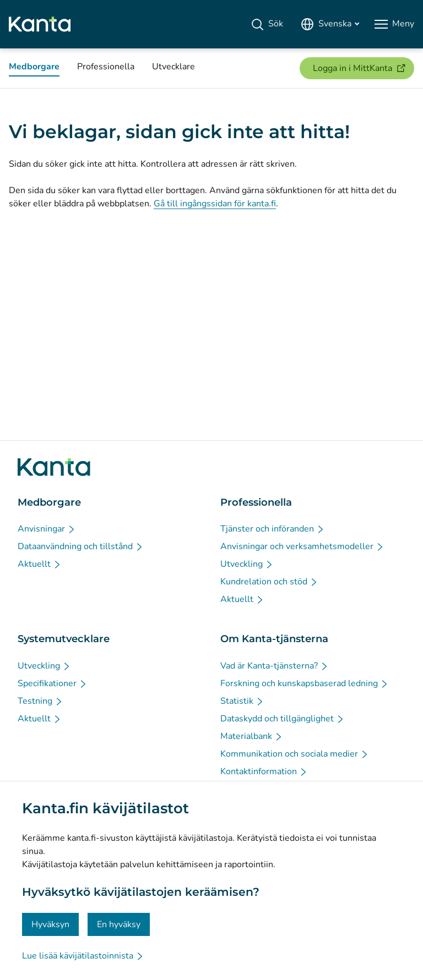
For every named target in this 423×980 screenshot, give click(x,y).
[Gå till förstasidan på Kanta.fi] (54, 467)
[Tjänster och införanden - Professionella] (273, 529)
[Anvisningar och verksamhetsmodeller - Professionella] (302, 546)
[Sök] (267, 24)
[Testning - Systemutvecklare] (40, 701)
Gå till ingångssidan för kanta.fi (215, 204)
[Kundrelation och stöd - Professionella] (269, 582)
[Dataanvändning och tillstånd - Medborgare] (81, 546)
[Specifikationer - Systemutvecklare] (53, 683)
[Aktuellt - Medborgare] (40, 564)
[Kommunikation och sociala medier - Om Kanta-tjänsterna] (295, 754)
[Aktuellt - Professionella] (242, 599)
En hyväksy (119, 924)
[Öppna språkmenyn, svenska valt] (330, 24)
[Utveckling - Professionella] (247, 564)
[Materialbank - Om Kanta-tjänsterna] (252, 736)
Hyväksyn (50, 924)
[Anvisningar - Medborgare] (47, 529)
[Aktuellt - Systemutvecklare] (40, 719)
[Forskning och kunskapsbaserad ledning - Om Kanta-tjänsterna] (305, 683)
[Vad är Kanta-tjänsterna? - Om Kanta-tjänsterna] (275, 666)
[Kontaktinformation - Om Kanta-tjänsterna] (264, 771)
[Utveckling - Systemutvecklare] (44, 666)
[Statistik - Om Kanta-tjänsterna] (242, 701)
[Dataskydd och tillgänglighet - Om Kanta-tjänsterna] (283, 719)
